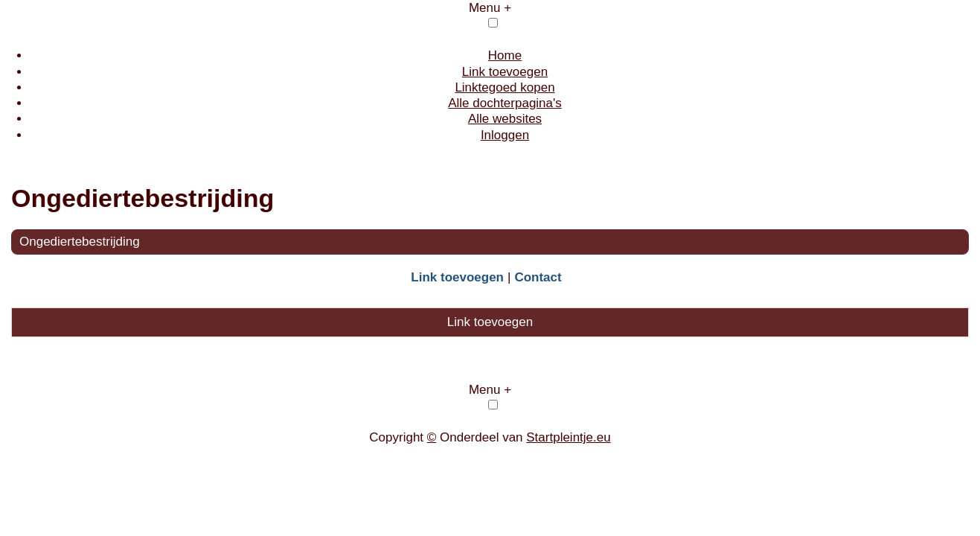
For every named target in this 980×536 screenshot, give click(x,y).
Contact (538, 277)
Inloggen (505, 135)
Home (505, 55)
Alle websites (505, 119)
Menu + (490, 8)
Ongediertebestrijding (80, 242)
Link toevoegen (505, 72)
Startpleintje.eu (568, 437)
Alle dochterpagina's (505, 103)
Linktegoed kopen (505, 87)
